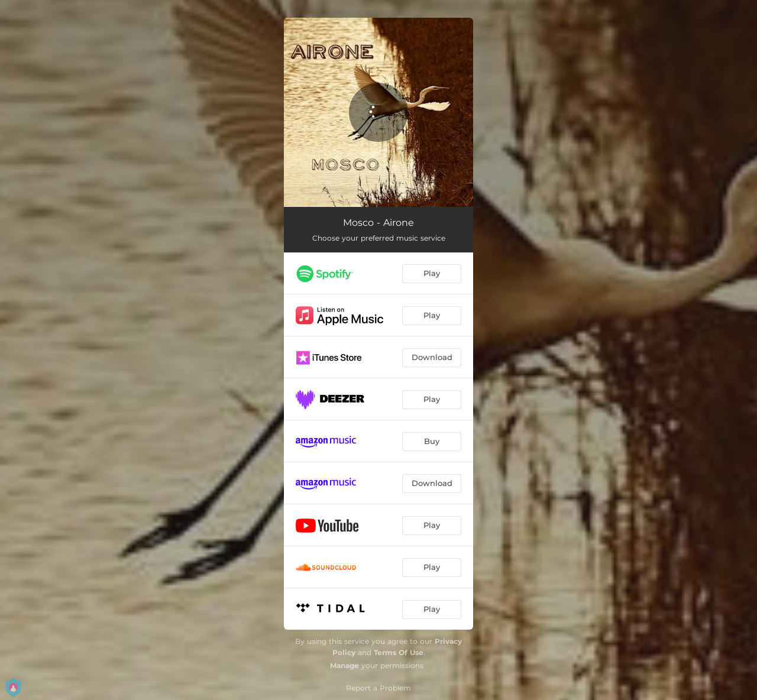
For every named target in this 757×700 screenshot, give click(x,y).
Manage (344, 665)
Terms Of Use (399, 652)
